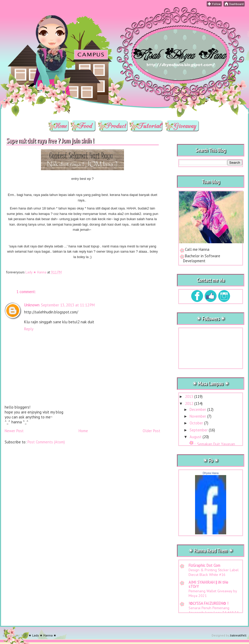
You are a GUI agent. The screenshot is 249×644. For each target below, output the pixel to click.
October (197, 423)
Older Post (151, 431)
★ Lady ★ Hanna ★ (41, 15)
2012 (190, 403)
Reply (29, 329)
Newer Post (14, 431)
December (198, 409)
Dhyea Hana (210, 473)
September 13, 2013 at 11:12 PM (68, 305)
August (196, 437)
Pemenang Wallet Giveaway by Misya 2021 (213, 593)
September (199, 430)
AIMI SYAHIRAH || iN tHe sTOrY (208, 584)
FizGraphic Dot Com (204, 565)
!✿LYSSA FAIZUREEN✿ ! (208, 603)
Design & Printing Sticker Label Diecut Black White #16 (214, 572)
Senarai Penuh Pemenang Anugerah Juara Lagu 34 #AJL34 (214, 610)
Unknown (32, 305)
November (198, 416)
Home (83, 431)
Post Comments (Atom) (46, 442)
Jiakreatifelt (238, 635)
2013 (190, 396)
